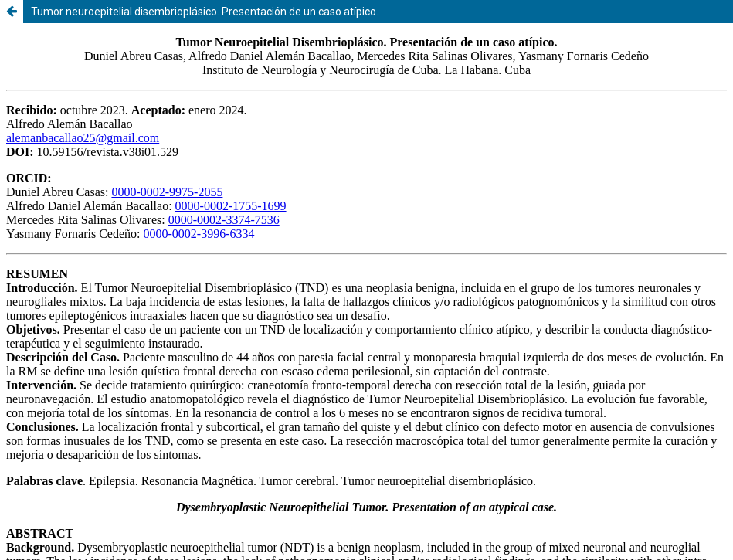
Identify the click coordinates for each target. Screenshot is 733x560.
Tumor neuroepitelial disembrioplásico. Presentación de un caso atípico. (205, 12)
